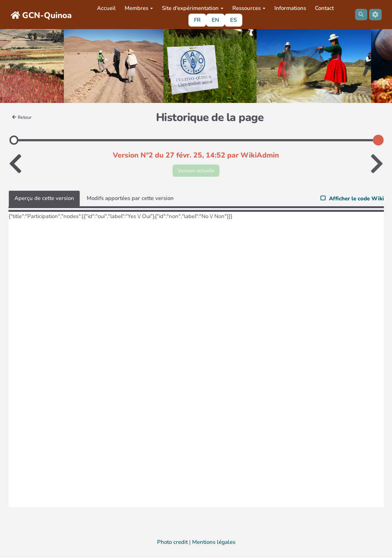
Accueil (105, 8)
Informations (289, 8)
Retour (23, 117)
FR (196, 20)
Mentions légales (214, 544)
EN (214, 20)
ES (232, 20)
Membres (137, 8)
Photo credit (172, 544)
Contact (323, 8)
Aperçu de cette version (44, 200)
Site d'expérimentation (191, 8)
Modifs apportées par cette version (130, 200)
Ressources (247, 8)
